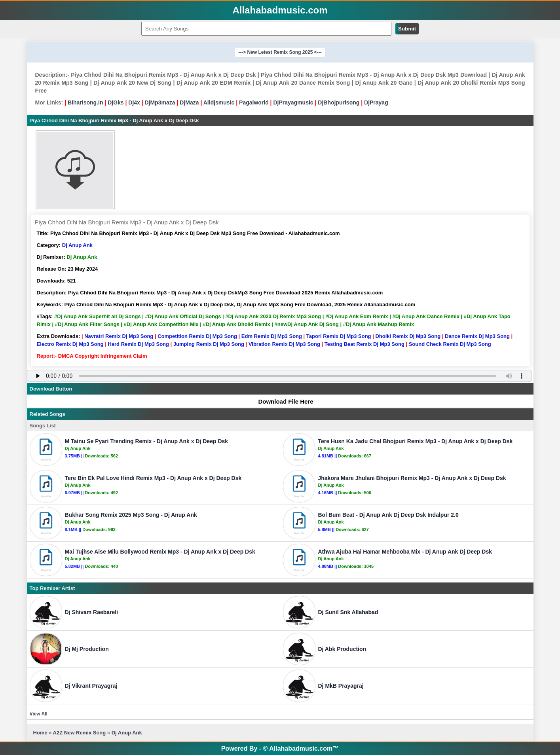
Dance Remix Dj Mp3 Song (477, 336)
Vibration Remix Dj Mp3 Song (284, 344)
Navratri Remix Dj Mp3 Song (119, 336)
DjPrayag (376, 102)
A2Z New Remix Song (80, 733)
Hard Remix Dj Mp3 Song (138, 344)
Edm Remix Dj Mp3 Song (272, 336)
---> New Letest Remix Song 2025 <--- (280, 52)
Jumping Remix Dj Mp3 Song (209, 344)
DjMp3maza (160, 102)
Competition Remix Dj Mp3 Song (197, 336)
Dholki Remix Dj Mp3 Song (408, 336)
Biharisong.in (85, 102)
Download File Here (282, 401)
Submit (407, 29)
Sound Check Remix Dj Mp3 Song (450, 344)
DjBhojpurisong (339, 102)
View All (39, 714)
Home (40, 733)
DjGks (116, 102)
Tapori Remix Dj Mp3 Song (339, 336)
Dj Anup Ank (77, 245)
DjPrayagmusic (293, 102)
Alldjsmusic (219, 102)
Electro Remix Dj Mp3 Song (70, 344)
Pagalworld (254, 102)
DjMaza (189, 102)
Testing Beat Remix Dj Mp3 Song (364, 344)
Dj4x (134, 102)
